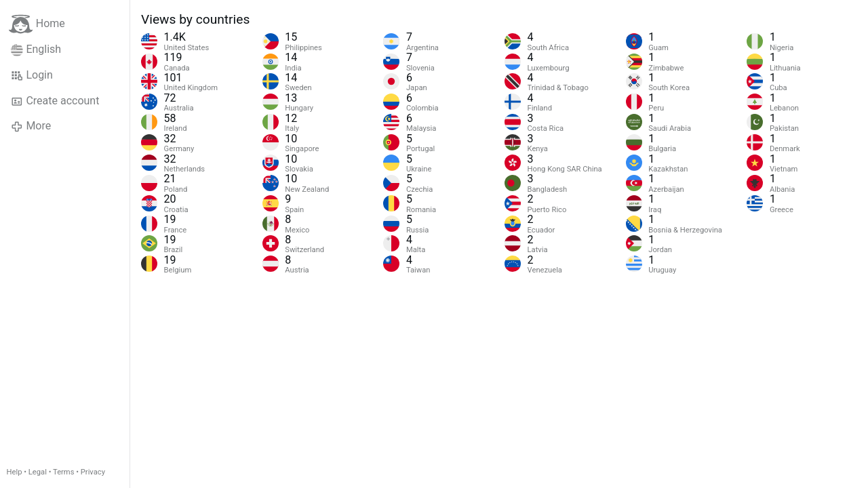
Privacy (93, 472)
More (31, 126)
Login (32, 75)
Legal (38, 472)
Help (15, 472)
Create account (55, 101)
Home (37, 24)
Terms (63, 472)
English (36, 49)
